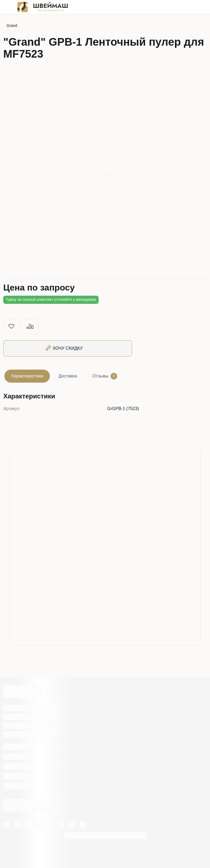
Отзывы (105, 376)
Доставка (68, 376)
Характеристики (27, 376)
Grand (12, 26)
